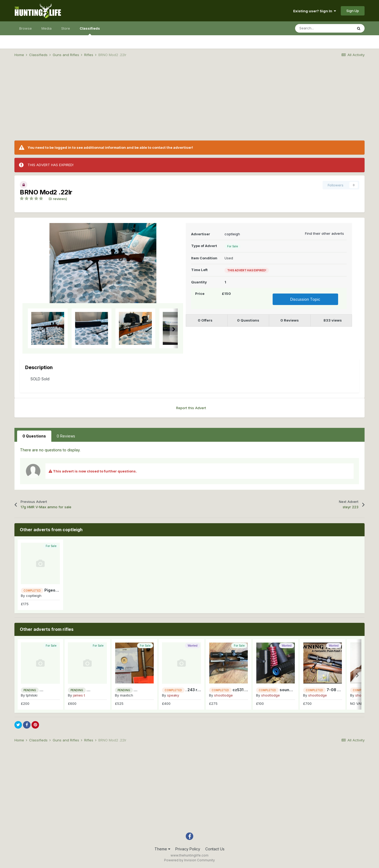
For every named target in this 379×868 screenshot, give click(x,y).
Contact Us (215, 849)
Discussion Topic (305, 299)
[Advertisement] (189, 103)
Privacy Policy (188, 849)
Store (66, 28)
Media (47, 28)
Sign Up (353, 11)
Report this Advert (191, 408)
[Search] (324, 28)
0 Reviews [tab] (66, 436)
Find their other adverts (324, 233)
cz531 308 (242, 690)
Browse (26, 28)
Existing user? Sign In (315, 11)
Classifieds (90, 31)
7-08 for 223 (339, 690)
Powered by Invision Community (189, 860)
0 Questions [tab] (34, 436)
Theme (162, 849)
